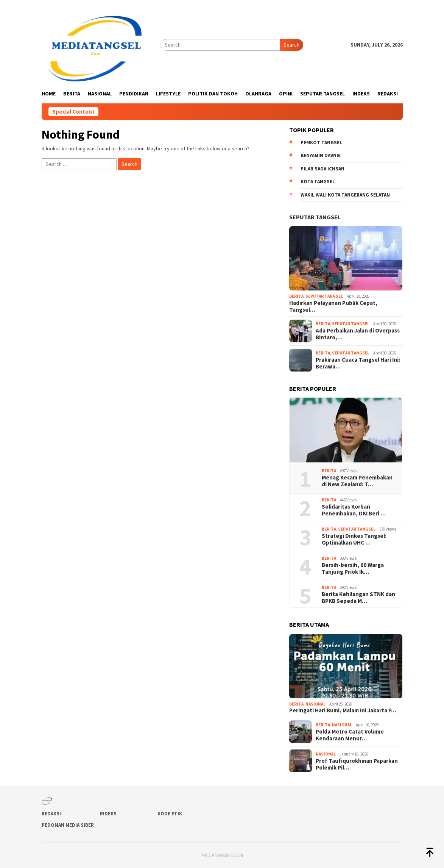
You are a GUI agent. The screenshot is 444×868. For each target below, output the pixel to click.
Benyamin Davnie (321, 155)
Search (291, 45)
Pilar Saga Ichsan (322, 169)
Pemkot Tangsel (321, 143)
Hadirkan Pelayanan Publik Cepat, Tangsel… (333, 306)
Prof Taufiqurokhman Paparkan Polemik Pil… (357, 764)
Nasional (315, 704)
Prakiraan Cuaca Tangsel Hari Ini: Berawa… (358, 363)
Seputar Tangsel (315, 217)
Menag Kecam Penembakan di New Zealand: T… (357, 481)
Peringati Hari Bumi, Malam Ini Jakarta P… (343, 710)
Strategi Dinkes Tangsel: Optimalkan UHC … (354, 539)
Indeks (108, 814)
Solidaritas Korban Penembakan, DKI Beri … (354, 510)
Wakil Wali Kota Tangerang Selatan (345, 195)
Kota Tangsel (318, 182)
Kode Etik (170, 814)
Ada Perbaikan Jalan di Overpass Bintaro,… (358, 334)
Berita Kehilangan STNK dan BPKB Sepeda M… (358, 598)
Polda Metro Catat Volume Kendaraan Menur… (350, 735)
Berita (296, 296)
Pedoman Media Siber (68, 825)
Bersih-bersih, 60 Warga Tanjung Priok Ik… (353, 568)
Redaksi (51, 814)
